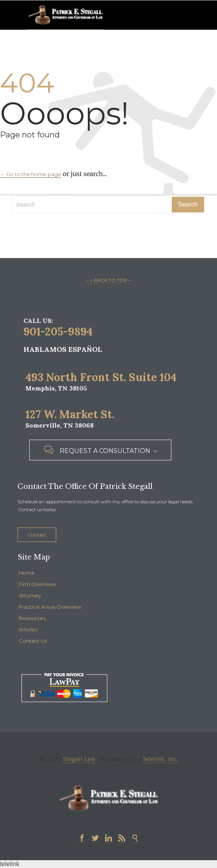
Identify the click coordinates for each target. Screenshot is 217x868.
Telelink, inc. (160, 759)
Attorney (30, 595)
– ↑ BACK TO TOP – (108, 280)
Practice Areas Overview (50, 607)
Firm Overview (37, 584)
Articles (28, 629)
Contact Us (33, 641)
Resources (32, 618)
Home (27, 573)
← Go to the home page (31, 174)
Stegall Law (79, 759)
